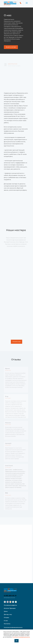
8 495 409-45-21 (10, 596)
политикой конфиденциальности (21, 637)
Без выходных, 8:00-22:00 (9, 598)
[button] (11, 47)
